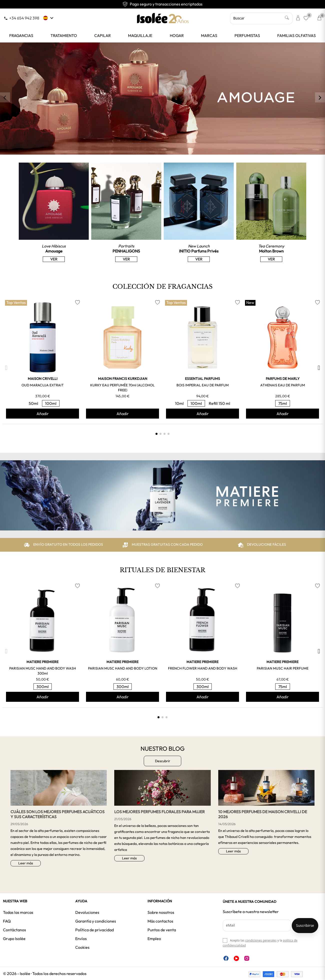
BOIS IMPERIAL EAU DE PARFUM (203, 385)
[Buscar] (261, 18)
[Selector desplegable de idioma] (49, 18)
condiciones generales (261, 940)
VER (54, 259)
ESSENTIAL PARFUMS (202, 379)
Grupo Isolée (14, 939)
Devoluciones (87, 912)
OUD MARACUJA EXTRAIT (43, 385)
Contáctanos (14, 930)
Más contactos (160, 921)
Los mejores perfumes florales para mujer (159, 812)
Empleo (154, 939)
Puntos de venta (162, 930)
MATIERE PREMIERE (42, 662)
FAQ (7, 921)
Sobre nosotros (161, 912)
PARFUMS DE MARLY (283, 379)
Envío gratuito (162, 4)
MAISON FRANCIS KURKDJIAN (123, 379)
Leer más (26, 863)
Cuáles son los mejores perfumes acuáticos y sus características (57, 814)
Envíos (81, 939)
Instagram (247, 958)
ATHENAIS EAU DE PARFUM (283, 385)
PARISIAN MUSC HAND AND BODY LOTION (123, 668)
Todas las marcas (18, 912)
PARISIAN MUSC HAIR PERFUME (283, 668)
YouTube (236, 958)
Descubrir (163, 761)
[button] (6, 368)
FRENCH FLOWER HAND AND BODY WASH (203, 668)
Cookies (82, 947)
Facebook (226, 958)
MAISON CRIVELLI (43, 379)
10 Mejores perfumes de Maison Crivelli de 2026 (263, 814)
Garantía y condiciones (96, 921)
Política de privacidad (94, 930)
